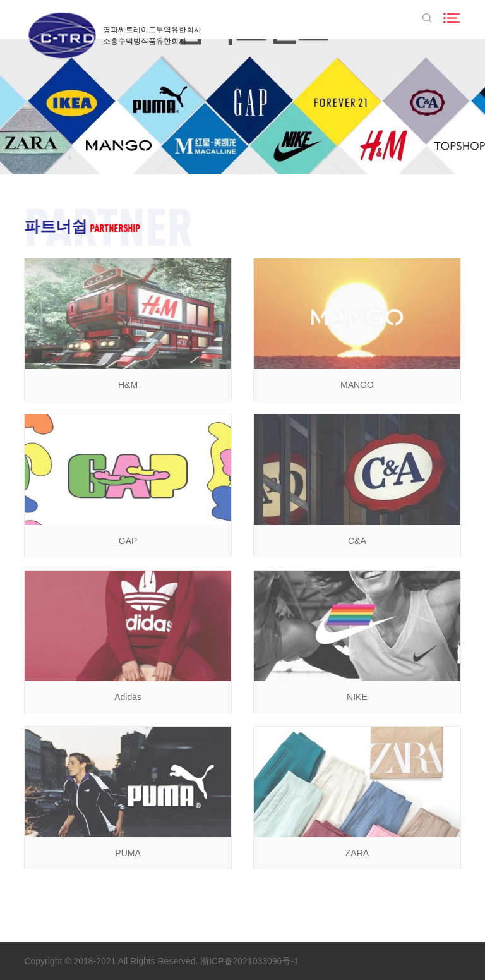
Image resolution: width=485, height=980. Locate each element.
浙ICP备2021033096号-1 (249, 961)
